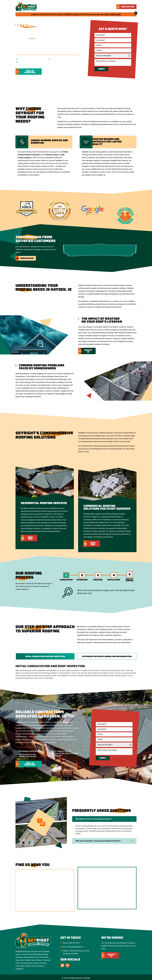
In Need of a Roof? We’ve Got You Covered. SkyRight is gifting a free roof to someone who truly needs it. (76, 14)
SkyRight (32, 39)
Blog (97, 7)
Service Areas (85, 7)
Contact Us (108, 7)
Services (72, 7)
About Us (61, 7)
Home (51, 7)
